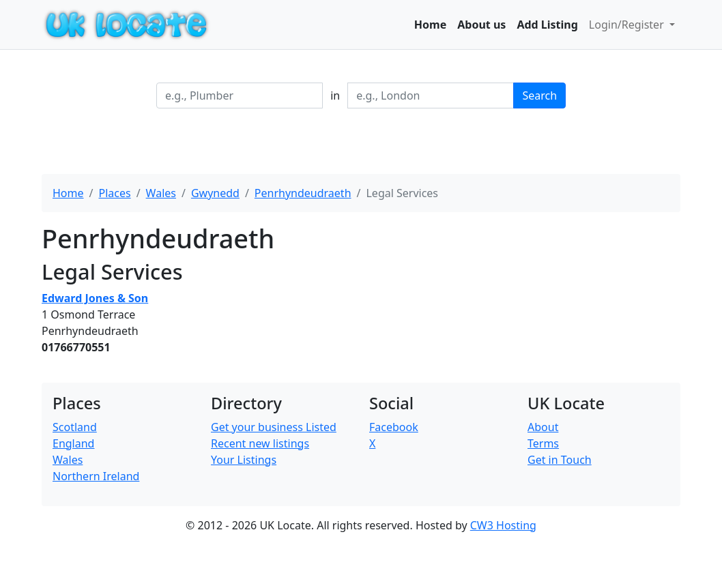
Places (114, 193)
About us (481, 25)
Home (430, 25)
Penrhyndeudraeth (303, 193)
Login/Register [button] (628, 25)
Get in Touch (560, 460)
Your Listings (244, 460)
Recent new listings (260, 443)
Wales (161, 193)
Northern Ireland (96, 476)
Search (539, 95)
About (543, 427)
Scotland (75, 427)
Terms (543, 443)
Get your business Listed (274, 427)
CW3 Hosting (503, 525)
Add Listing (547, 25)
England (73, 443)
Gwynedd (215, 193)
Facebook (394, 427)
